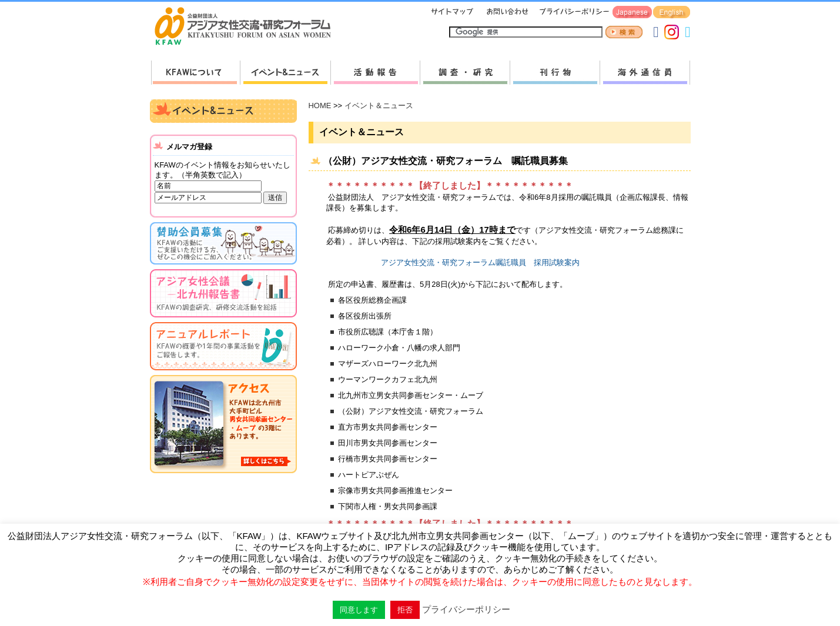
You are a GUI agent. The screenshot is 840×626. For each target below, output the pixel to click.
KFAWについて (195, 73)
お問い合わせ (506, 13)
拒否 (405, 610)
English (672, 13)
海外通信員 (645, 73)
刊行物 (555, 73)
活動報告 (375, 73)
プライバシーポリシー (572, 13)
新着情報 (285, 73)
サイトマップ (453, 13)
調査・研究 (465, 73)
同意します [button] (359, 610)
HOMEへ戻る (247, 27)
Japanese (632, 13)
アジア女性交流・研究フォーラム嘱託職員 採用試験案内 (480, 262)
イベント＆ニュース (379, 106)
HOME (320, 106)
